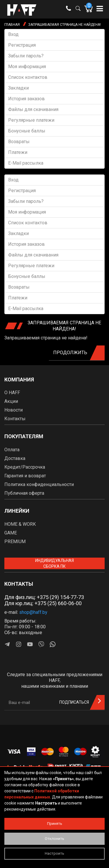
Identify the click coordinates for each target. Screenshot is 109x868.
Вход (13, 34)
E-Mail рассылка (26, 163)
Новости (14, 410)
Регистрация (22, 45)
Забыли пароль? (26, 56)
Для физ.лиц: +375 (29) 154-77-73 (44, 597)
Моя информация (27, 67)
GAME (11, 533)
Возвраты (19, 142)
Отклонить (54, 839)
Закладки (18, 88)
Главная (12, 25)
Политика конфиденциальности (39, 484)
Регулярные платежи (31, 120)
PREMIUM (15, 542)
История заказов (26, 99)
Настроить (54, 853)
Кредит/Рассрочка (25, 467)
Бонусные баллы (27, 131)
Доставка (15, 458)
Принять (55, 824)
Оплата (12, 450)
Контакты (15, 419)
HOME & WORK (20, 524)
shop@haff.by (33, 612)
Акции (11, 401)
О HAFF (12, 393)
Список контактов (28, 77)
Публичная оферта (24, 493)
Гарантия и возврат (25, 476)
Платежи (18, 152)
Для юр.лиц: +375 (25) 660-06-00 (43, 603)
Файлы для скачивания (33, 109)
